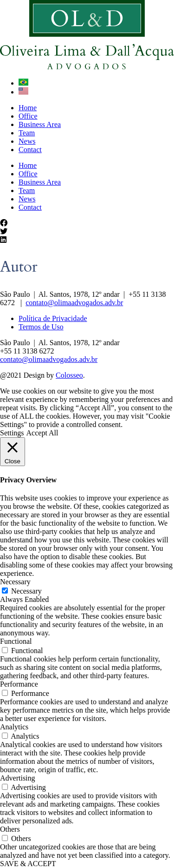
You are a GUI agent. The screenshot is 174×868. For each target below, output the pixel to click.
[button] (87, 223)
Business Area (40, 124)
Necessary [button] (15, 582)
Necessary (26, 591)
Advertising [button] (18, 778)
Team (27, 133)
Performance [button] (19, 684)
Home (28, 108)
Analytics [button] (14, 727)
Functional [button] (16, 641)
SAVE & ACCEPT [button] (28, 864)
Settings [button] (12, 433)
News (27, 141)
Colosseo (69, 375)
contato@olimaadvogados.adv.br (74, 303)
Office (28, 116)
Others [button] (10, 829)
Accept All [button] (42, 433)
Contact (30, 150)
